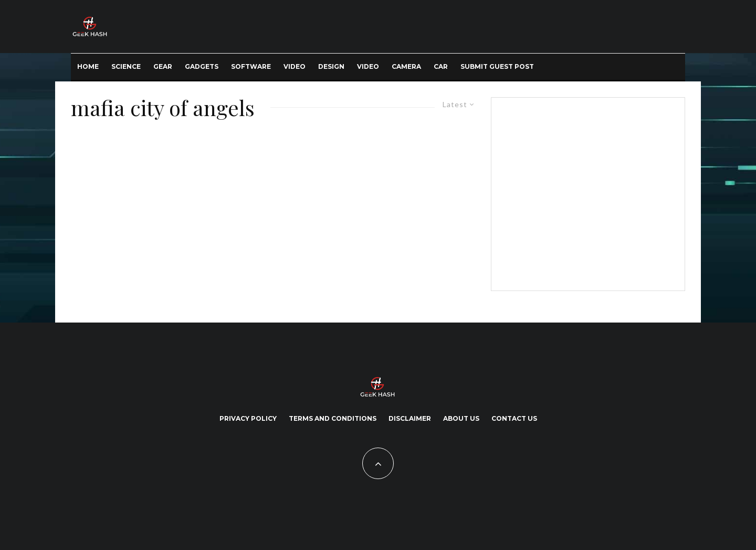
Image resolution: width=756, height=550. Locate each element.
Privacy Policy (248, 418)
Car (441, 66)
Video (295, 66)
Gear (163, 66)
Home (88, 66)
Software (251, 66)
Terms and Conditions (333, 418)
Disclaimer (410, 418)
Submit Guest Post (497, 66)
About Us (461, 418)
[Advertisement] (586, 192)
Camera (406, 66)
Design (331, 66)
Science (126, 66)
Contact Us (514, 418)
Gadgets (202, 66)
